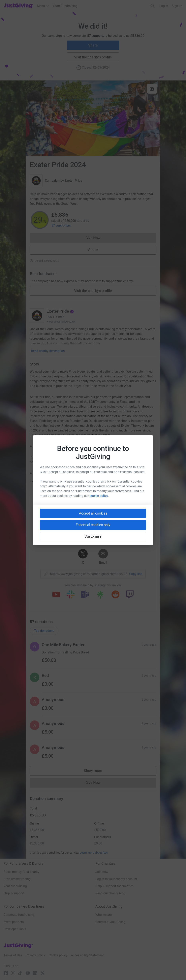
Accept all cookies (93, 513)
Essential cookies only (93, 525)
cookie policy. (99, 496)
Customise (93, 536)
